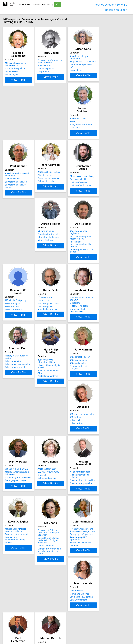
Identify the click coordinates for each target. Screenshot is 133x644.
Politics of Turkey (19, 266)
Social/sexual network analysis (25, 531)
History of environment (22, 200)
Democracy (55, 260)
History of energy (19, 197)
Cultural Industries (97, 466)
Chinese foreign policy (21, 463)
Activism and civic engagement (103, 522)
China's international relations (25, 457)
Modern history (23, 191)
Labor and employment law (102, 62)
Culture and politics (98, 397)
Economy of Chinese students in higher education (104, 456)
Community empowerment (62, 396)
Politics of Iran (17, 263)
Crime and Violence (59, 522)
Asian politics (22, 454)
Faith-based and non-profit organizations (101, 532)
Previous (49, 622)
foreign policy (58, 191)
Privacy (89, 635)
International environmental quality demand (102, 201)
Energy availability (19, 194)
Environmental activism (61, 134)
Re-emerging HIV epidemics (24, 528)
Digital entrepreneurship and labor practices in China (102, 470)
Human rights (17, 72)
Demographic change (60, 399)
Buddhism (93, 260)
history (16, 391)
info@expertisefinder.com (68, 635)
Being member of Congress (102, 332)
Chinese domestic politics (23, 460)
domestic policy (98, 322)
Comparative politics (21, 66)
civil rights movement (104, 56)
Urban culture (17, 394)
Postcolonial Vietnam (60, 334)
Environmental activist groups (64, 137)
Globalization (17, 69)
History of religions (98, 263)
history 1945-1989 (99, 391)
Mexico (53, 465)
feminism (98, 388)
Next (86, 622)
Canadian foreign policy (61, 194)
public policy (97, 329)
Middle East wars (58, 200)
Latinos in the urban (61, 388)
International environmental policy (66, 462)
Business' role (56, 66)
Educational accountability (23, 327)
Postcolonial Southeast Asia (63, 331)
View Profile (27, 84)
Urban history (17, 397)
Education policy (18, 324)
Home (82, 635)
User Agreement (101, 635)
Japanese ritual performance (102, 266)
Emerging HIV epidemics (23, 524)
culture (19, 126)
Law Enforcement (58, 528)
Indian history (100, 124)
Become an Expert (116, 10)
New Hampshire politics (61, 263)
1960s (13, 129)
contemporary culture (23, 388)
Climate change (57, 131)
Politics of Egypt (18, 260)
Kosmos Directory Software (111, 5)
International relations (60, 197)
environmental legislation (102, 191)
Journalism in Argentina (61, 525)
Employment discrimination (102, 59)
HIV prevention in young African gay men (26, 520)
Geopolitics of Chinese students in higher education (104, 461)
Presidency (57, 257)
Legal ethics (94, 65)
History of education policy (25, 321)
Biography (93, 394)
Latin (56, 519)
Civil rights (16, 135)
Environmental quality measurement (99, 195)
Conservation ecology (99, 131)
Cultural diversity (97, 134)
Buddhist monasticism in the (104, 257)
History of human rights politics (64, 328)
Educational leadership (22, 330)
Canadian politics (58, 69)
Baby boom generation (22, 132)
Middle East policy (21, 257)
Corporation (55, 72)
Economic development (61, 459)
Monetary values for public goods (105, 205)
